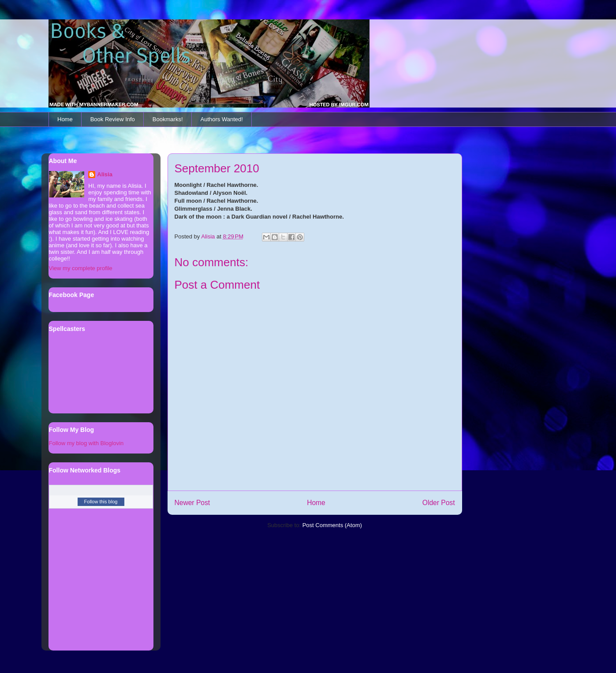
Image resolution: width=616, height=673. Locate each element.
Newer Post (192, 503)
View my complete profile (81, 268)
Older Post (439, 503)
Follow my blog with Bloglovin (86, 443)
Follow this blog (101, 502)
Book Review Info (113, 119)
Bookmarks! (168, 119)
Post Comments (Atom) (332, 525)
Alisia (105, 174)
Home (65, 119)
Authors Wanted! (222, 119)
